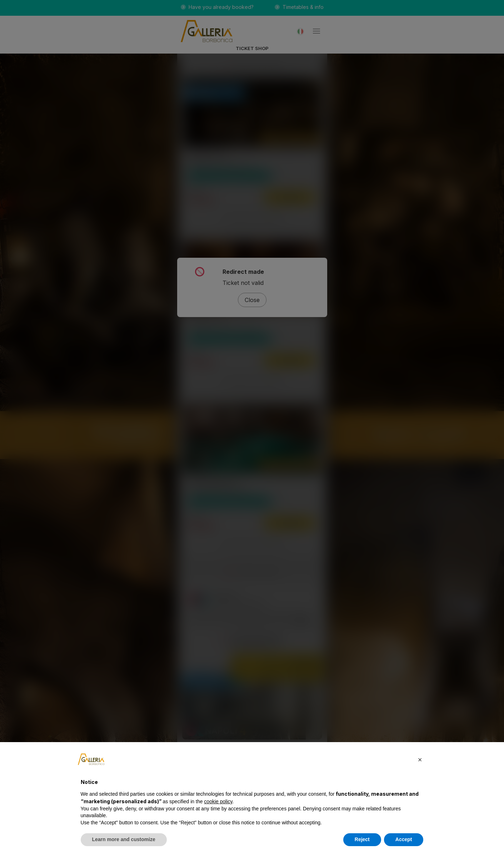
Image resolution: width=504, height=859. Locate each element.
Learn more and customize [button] (124, 839)
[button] (420, 759)
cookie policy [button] (218, 801)
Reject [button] (362, 839)
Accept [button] (404, 839)
